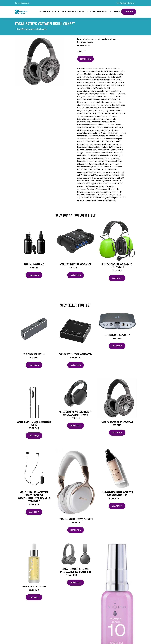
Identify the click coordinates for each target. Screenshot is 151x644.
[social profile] (31, 3)
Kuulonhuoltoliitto (48, 12)
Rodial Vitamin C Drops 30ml (34, 586)
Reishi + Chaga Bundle (34, 264)
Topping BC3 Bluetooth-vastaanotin (76, 354)
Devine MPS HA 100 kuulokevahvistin (75, 264)
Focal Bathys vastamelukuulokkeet (117, 422)
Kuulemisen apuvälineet (99, 12)
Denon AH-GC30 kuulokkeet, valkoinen (76, 519)
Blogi (117, 12)
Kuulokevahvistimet (85, 42)
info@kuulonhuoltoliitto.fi (126, 3)
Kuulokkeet (93, 39)
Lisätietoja (86, 59)
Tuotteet (129, 12)
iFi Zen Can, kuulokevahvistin (117, 335)
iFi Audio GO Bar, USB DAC (34, 354)
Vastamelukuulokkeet (107, 39)
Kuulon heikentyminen (73, 12)
